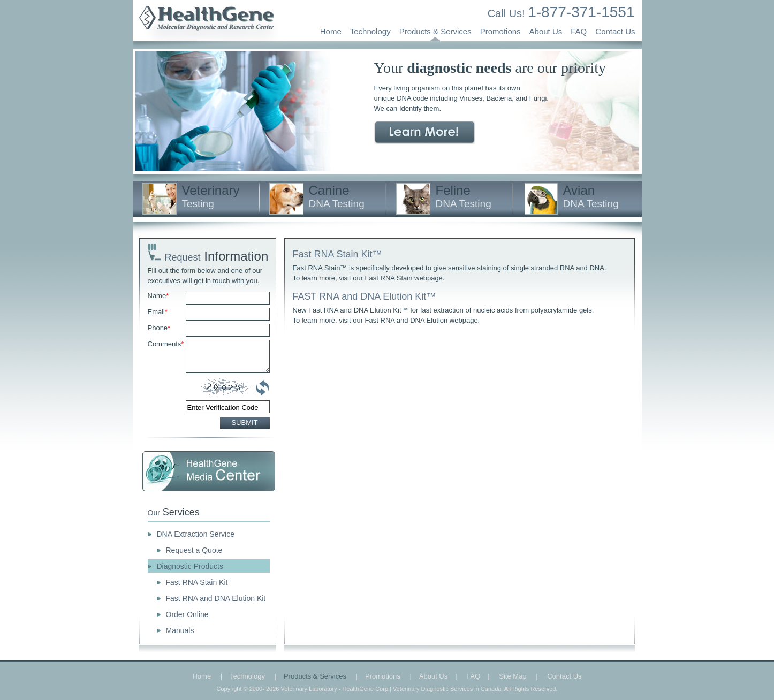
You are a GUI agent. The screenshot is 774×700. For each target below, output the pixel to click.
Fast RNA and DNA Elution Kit (216, 598)
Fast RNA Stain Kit (197, 582)
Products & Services (435, 31)
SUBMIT (244, 423)
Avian (591, 196)
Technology (370, 31)
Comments (166, 344)
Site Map (513, 676)
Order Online (187, 614)
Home (331, 31)
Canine (337, 196)
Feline (464, 196)
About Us (546, 31)
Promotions (500, 31)
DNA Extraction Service (196, 534)
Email (158, 312)
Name (158, 296)
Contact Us (615, 31)
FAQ (579, 31)
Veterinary (211, 196)
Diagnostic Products (190, 566)
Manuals (180, 630)
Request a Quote (194, 550)
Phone (159, 328)
